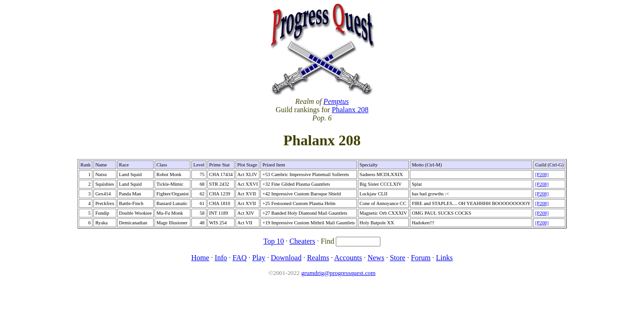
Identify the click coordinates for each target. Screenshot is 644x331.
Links (444, 258)
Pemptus (336, 101)
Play (259, 258)
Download (286, 258)
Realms (318, 258)
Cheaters (302, 241)
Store (397, 258)
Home (200, 258)
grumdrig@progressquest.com (338, 273)
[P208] (542, 174)
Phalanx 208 (350, 110)
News (376, 258)
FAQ (239, 258)
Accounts (348, 258)
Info (221, 258)
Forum (421, 258)
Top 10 (274, 241)
